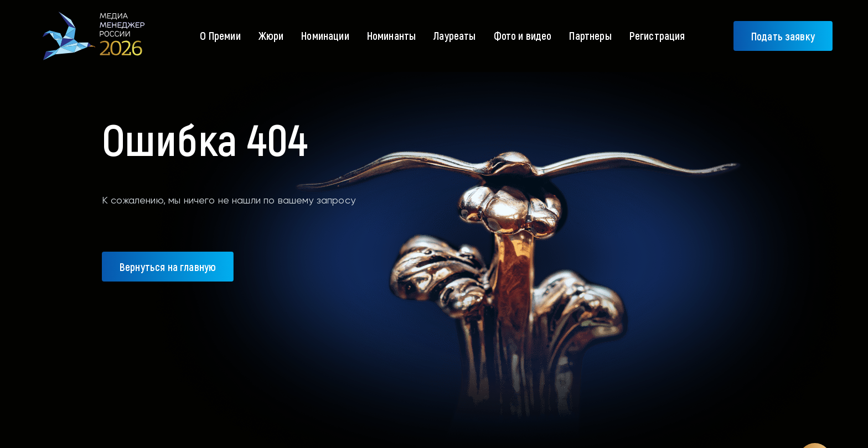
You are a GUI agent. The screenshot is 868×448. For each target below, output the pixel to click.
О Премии (220, 35)
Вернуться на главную (168, 267)
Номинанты (391, 35)
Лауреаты (454, 35)
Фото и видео (523, 35)
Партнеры (590, 35)
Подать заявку (783, 36)
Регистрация (657, 35)
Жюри (271, 35)
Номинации (325, 35)
